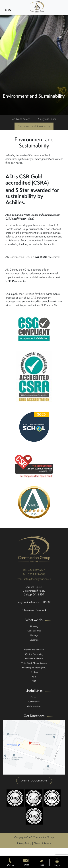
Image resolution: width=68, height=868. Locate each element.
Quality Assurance (47, 119)
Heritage (34, 635)
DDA (34, 681)
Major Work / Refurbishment (34, 663)
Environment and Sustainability (34, 126)
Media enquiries (34, 706)
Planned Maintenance (34, 650)
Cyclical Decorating (34, 654)
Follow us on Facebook (34, 610)
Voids (34, 677)
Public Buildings (34, 631)
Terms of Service (43, 843)
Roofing (34, 672)
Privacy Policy (24, 843)
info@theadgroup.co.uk (38, 579)
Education (34, 640)
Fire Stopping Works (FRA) (34, 668)
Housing (34, 626)
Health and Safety (20, 119)
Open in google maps (34, 781)
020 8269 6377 (36, 570)
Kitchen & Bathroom (34, 658)
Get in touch (34, 702)
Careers (34, 697)
